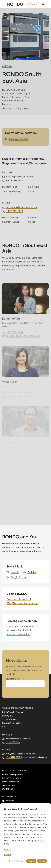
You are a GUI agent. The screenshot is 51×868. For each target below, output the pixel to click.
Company (7, 66)
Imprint (7, 849)
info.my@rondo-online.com (19, 177)
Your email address (14, 679)
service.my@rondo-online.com (21, 207)
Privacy (7, 854)
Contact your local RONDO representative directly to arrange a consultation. (20, 630)
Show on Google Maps (17, 108)
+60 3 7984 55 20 (15, 180)
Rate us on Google (18, 139)
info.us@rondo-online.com (17, 739)
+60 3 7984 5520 (14, 211)
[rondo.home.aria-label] (15, 4)
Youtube (31, 572)
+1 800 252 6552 (14, 757)
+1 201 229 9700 (13, 742)
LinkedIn (15, 572)
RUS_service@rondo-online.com (20, 754)
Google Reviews (19, 577)
